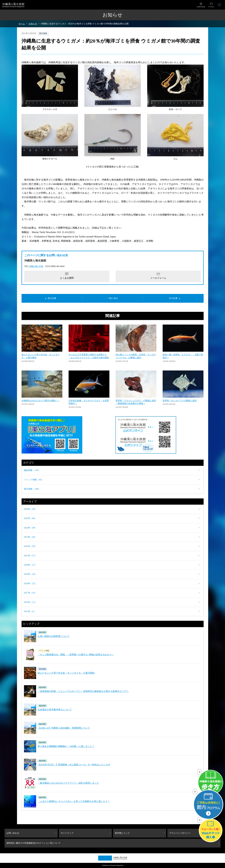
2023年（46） (30, 537)
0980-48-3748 (36, 266)
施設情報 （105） (32, 470)
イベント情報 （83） (34, 480)
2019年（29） (30, 574)
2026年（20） (30, 509)
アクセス (211, 7)
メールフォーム (158, 278)
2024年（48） (30, 528)
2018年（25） (30, 584)
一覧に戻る (113, 298)
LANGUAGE (201, 7)
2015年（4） (30, 611)
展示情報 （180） (32, 489)
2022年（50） (30, 546)
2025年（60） (30, 518)
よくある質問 (67, 278)
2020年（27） (30, 565)
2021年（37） (30, 556)
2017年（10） (30, 593)
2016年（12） (30, 602)
